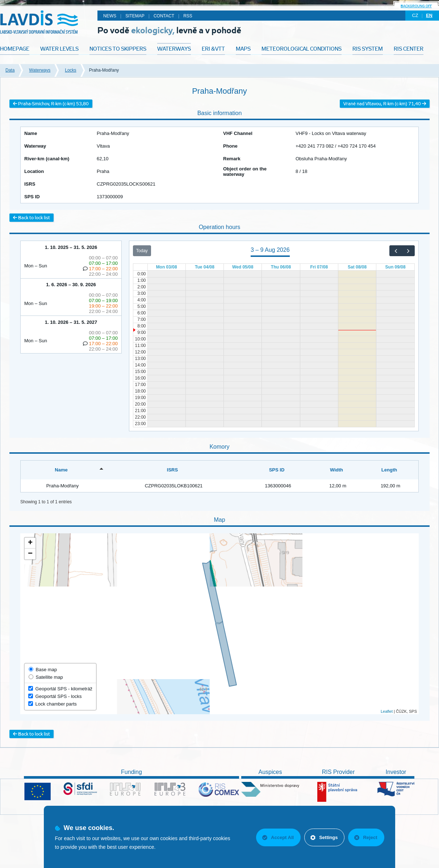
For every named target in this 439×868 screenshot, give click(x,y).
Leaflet (387, 711)
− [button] (30, 554)
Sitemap (135, 16)
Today (142, 251)
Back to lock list (32, 218)
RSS (188, 16)
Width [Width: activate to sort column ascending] (336, 470)
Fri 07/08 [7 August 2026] (319, 267)
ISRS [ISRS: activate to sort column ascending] (172, 470)
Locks (70, 70)
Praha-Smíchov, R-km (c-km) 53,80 (51, 104)
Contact (164, 16)
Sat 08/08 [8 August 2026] (357, 267)
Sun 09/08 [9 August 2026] (396, 267)
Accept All (278, 837)
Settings (324, 837)
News (110, 16)
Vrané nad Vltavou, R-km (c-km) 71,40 (385, 104)
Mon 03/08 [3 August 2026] (167, 267)
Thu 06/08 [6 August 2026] (281, 267)
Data (10, 70)
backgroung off (416, 6)
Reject (366, 837)
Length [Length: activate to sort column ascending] (389, 470)
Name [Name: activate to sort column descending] (61, 470)
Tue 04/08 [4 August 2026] (205, 267)
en (429, 15)
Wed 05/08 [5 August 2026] (243, 267)
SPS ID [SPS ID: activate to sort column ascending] (277, 470)
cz (415, 15)
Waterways (40, 70)
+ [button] (30, 543)
